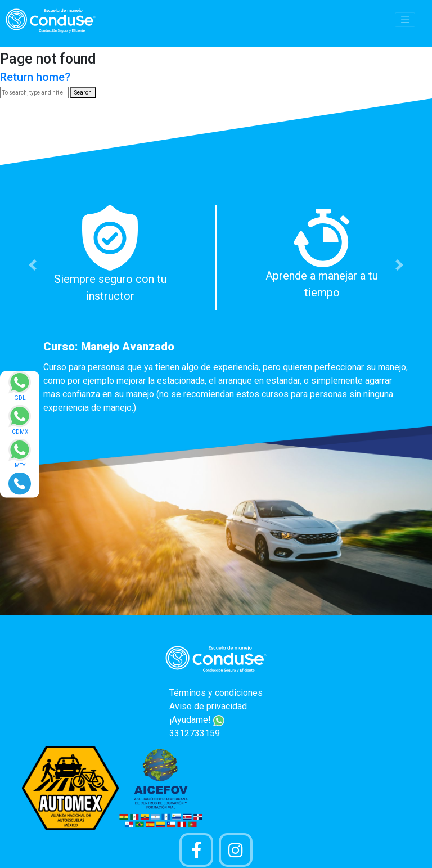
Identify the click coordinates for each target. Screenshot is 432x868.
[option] (216, 313)
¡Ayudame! (197, 720)
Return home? (35, 77)
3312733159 (195, 733)
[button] (32, 265)
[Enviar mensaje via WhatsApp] (20, 390)
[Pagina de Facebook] (196, 850)
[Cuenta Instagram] (236, 850)
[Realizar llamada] (20, 483)
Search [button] (83, 93)
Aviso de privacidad (208, 706)
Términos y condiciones (216, 693)
